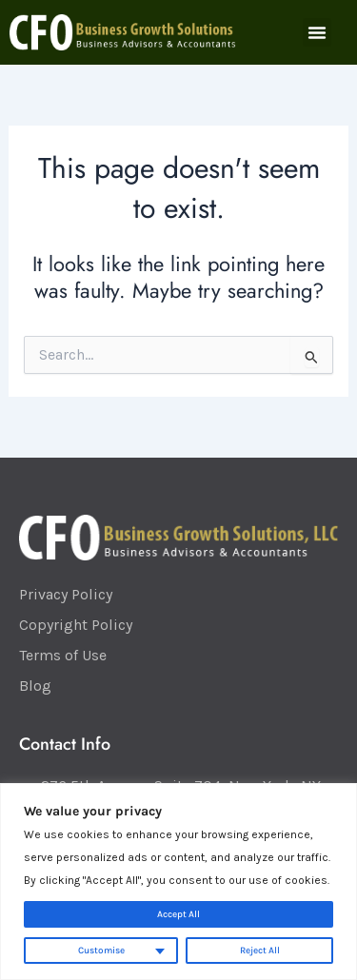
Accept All (178, 914)
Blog (35, 686)
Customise (101, 951)
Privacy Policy (66, 594)
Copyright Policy (76, 625)
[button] (317, 32)
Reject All (260, 951)
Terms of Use (63, 655)
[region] (178, 882)
